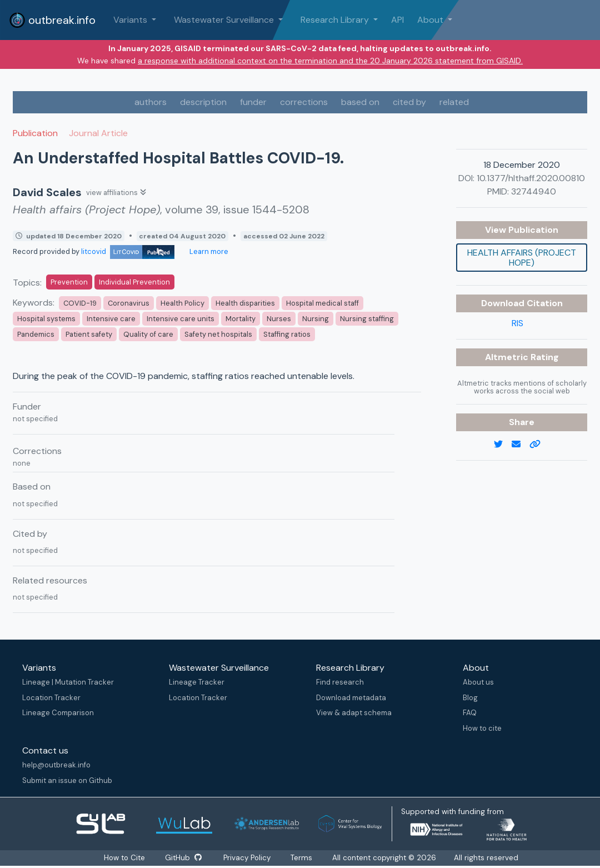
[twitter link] (503, 445)
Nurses (279, 319)
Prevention (69, 282)
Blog (470, 698)
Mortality (241, 319)
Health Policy (182, 303)
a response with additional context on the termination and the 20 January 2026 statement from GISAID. (330, 61)
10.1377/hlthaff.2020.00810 (531, 178)
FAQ (470, 713)
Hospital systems (46, 319)
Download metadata (351, 698)
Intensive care (111, 319)
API (397, 20)
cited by (409, 102)
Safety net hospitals (218, 334)
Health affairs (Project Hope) (522, 258)
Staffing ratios (287, 334)
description (203, 102)
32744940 (534, 191)
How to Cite (124, 858)
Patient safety (89, 334)
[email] (521, 445)
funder (253, 102)
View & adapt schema (354, 713)
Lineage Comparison (58, 713)
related (454, 102)
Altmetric (508, 357)
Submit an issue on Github (67, 780)
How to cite (482, 728)
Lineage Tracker (197, 682)
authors (151, 102)
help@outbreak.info (56, 765)
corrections (304, 102)
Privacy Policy (248, 858)
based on (360, 102)
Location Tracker (51, 698)
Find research (340, 682)
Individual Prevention (134, 282)
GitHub (183, 858)
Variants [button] (131, 20)
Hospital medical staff (322, 303)
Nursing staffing (367, 319)
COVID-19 (80, 303)
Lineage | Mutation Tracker (68, 682)
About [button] (431, 20)
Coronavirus (129, 303)
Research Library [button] (336, 20)
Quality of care (148, 334)
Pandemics (36, 334)
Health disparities (245, 303)
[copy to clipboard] (539, 445)
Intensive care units (181, 319)
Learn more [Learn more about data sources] (208, 251)
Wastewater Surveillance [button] (225, 20)
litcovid (128, 251)
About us (478, 682)
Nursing (316, 319)
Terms (302, 858)
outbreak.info (52, 20)
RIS (517, 323)
